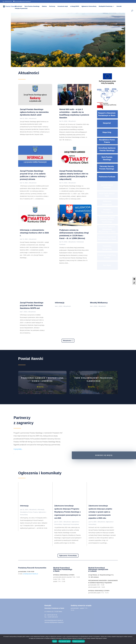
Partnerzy (52, 6)
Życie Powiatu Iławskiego (32, 6)
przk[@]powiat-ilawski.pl (30, 574)
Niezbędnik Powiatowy (106, 6)
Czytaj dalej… (18, 449)
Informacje (41, 509)
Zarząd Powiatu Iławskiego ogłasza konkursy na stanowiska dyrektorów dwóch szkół (34, 112)
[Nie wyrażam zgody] (134, 639)
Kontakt (119, 6)
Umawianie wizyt (63, 6)
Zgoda (55, 641)
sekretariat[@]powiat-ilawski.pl (54, 622)
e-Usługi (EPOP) (75, 6)
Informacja (60, 303)
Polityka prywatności (78, 641)
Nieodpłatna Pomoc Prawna (29, 512)
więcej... (41, 387)
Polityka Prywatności (21, 8)
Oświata (44, 6)
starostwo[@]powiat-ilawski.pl (54, 620)
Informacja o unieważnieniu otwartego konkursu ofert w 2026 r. (34, 233)
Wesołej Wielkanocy (99, 303)
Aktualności (19, 6)
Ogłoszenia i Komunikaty (89, 6)
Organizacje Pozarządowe (71, 524)
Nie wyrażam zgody (65, 641)
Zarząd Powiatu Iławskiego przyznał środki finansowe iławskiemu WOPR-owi (32, 305)
